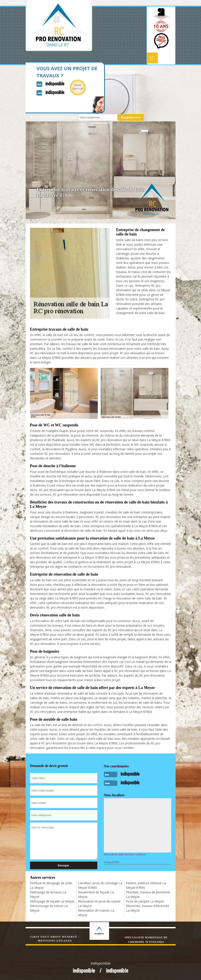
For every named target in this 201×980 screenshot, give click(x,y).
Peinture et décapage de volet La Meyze (51, 885)
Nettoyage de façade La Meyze (52, 901)
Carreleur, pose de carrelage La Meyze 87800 (100, 885)
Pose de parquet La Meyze (145, 901)
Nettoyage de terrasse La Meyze (48, 894)
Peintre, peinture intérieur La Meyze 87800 (146, 885)
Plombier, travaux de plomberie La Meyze (148, 894)
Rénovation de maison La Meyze (96, 913)
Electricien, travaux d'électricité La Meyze (148, 908)
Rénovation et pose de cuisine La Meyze (99, 904)
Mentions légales (55, 941)
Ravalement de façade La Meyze (96, 894)
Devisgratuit (78, 87)
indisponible (55, 83)
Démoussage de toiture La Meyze (49, 908)
